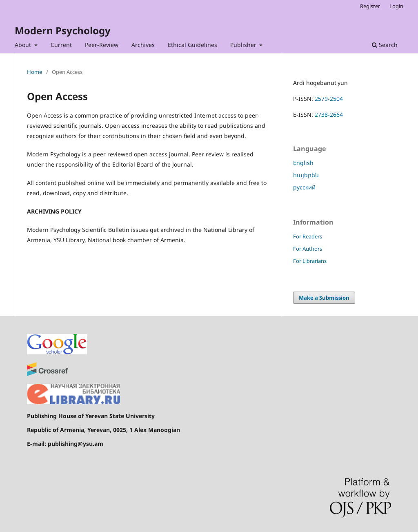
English (303, 163)
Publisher (244, 45)
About (24, 45)
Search (385, 45)
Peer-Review (102, 45)
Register (370, 6)
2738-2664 (329, 115)
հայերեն (306, 175)
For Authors (308, 249)
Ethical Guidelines (192, 45)
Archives (143, 45)
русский (304, 187)
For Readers (308, 236)
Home (34, 72)
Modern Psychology (63, 30)
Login (396, 6)
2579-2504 (329, 99)
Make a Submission (324, 298)
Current (61, 45)
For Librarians (310, 261)
